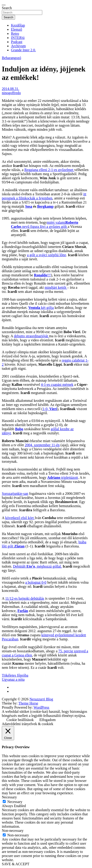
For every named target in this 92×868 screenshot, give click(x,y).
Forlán (23, 611)
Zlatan (19, 546)
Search (7, 8)
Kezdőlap (18, 25)
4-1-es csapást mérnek (57, 385)
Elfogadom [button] (48, 720)
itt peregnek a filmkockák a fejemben (44, 196)
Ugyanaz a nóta (13, 679)
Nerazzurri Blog (41, 699)
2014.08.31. (11, 89)
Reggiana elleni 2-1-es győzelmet (49, 170)
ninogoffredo (11, 93)
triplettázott (63, 478)
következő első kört (20, 518)
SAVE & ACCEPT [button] (16, 864)
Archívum (18, 46)
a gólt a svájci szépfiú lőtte (46, 255)
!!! (42, 275)
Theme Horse (28, 703)
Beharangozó (11, 58)
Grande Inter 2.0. (23, 50)
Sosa (29, 206)
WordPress (41, 707)
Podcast (17, 42)
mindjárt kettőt (56, 287)
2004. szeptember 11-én (42, 445)
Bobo (19, 429)
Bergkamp (45, 206)
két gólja (41, 308)
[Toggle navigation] (4, 5)
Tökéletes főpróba (15, 675)
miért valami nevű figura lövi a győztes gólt (45, 224)
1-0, (50, 409)
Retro (15, 34)
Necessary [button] (9, 797)
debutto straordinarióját (32, 336)
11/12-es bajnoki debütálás (25, 598)
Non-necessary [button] (13, 831)
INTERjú (18, 38)
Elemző (17, 29)
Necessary (15, 802)
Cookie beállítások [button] (20, 720)
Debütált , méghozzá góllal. (37, 566)
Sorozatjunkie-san (15, 494)
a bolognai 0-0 (36, 582)
